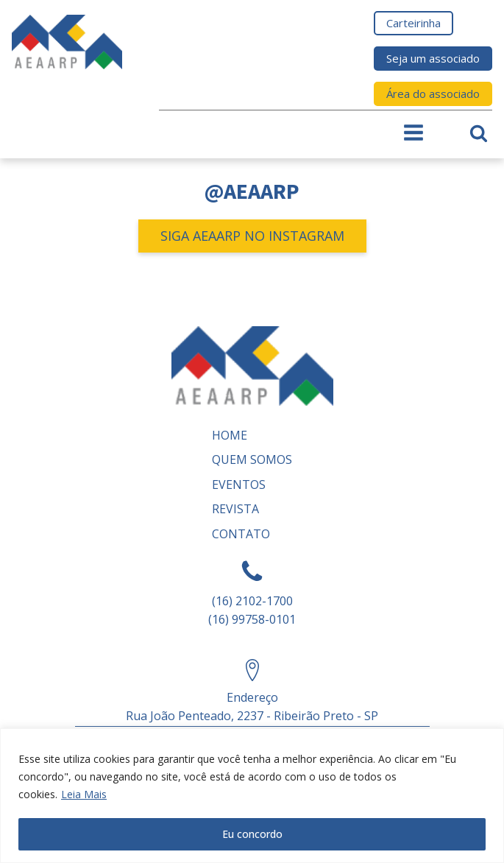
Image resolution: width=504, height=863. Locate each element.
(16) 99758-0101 (252, 619)
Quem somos (252, 459)
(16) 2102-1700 (252, 601)
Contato (241, 534)
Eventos (239, 485)
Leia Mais (84, 794)
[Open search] (479, 133)
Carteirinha (414, 23)
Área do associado (433, 94)
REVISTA (235, 509)
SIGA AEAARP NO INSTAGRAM (252, 236)
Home (230, 435)
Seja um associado (433, 58)
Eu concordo (252, 834)
